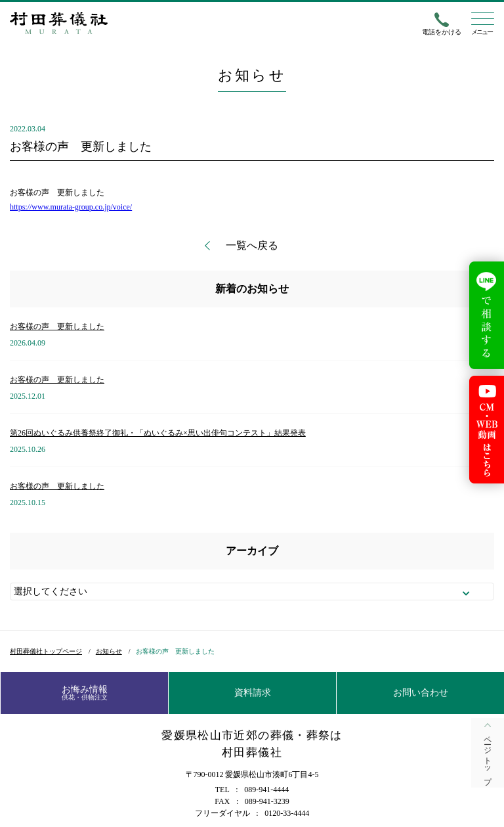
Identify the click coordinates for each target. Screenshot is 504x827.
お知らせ (109, 651)
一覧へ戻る (252, 246)
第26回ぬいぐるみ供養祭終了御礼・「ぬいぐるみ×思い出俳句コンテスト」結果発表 (158, 433)
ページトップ (488, 756)
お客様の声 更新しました (57, 326)
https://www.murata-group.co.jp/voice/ (71, 207)
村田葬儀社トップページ (46, 651)
